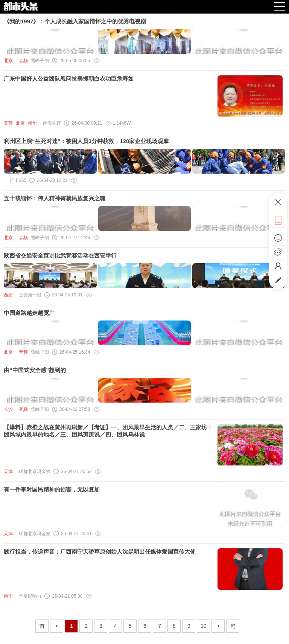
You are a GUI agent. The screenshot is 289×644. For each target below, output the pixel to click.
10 (204, 626)
